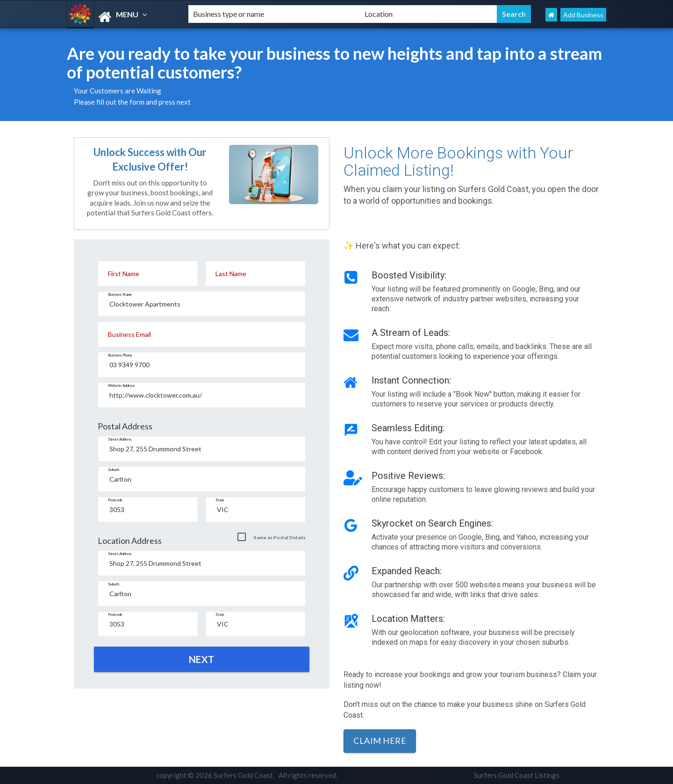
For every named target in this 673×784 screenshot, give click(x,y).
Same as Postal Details (280, 537)
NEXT (202, 659)
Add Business (583, 15)
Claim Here (380, 741)
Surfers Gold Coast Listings (517, 775)
